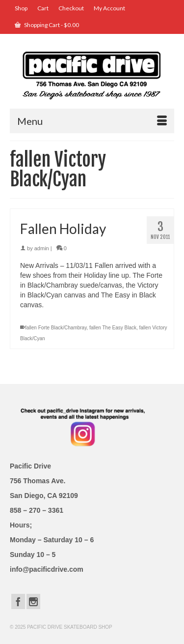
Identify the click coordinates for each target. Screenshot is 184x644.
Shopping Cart (47, 25)
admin (42, 248)
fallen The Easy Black (113, 328)
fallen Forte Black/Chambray (56, 328)
